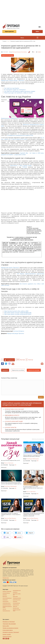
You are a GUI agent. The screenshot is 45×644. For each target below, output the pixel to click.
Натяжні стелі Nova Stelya (17, 610)
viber (6, 537)
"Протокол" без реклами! (9, 624)
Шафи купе (15, 606)
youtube (18, 537)
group (18, 533)
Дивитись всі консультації (38, 439)
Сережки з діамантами (7, 591)
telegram (29, 533)
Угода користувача (8, 630)
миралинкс (5, 595)
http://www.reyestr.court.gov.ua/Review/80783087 (18, 314)
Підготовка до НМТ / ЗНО (17, 594)
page (6, 533)
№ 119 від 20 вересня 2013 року (18, 139)
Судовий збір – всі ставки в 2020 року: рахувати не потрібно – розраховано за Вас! (22, 154)
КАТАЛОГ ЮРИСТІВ (11, 428)
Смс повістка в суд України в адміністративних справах (20, 91)
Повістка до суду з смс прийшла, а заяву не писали (18, 93)
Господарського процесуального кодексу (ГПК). (20, 135)
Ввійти (37, 32)
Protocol (25, 167)
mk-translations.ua (16, 603)
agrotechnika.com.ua (6, 603)
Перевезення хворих (17, 598)
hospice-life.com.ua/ (17, 600)
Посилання (15, 601)
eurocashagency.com (17, 590)
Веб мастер (5, 596)
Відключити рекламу (8, 55)
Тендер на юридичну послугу (10, 628)
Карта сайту (6, 626)
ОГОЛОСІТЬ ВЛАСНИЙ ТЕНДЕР (14, 421)
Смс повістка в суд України (12, 88)
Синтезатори (5, 600)
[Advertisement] (23, 11)
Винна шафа (15, 596)
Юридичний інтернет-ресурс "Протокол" (13, 80)
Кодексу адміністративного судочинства (32, 274)
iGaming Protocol (7, 636)
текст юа (4, 609)
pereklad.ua (15, 592)
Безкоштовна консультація (14, 409)
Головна (5, 41)
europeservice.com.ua (7, 605)
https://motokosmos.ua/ (7, 598)
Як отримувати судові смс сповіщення (15, 90)
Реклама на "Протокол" (9, 622)
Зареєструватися (9, 32)
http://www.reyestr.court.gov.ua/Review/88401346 (18, 313)
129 (18, 274)
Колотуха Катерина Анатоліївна (20, 52)
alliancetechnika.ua (6, 593)
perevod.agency (6, 601)
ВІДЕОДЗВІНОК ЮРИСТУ (12, 415)
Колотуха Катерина (19, 331)
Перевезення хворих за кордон (7, 607)
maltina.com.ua (16, 605)
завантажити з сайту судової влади (21, 165)
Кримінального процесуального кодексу (13, 118)
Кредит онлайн (7, 634)
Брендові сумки (16, 608)
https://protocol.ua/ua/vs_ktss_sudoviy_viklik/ (16, 311)
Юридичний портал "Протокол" (10, 268)
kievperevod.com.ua (6, 611)
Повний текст (6, 578)
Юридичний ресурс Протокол (16, 333)
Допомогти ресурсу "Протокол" (11, 632)
